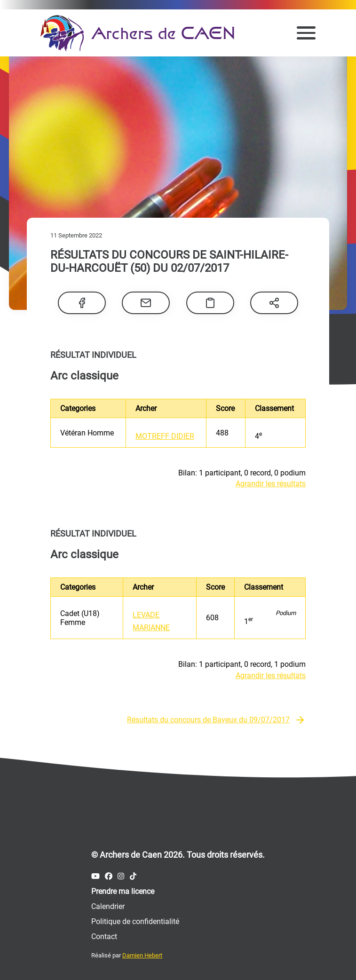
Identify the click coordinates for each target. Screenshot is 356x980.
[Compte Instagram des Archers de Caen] (121, 876)
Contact (104, 937)
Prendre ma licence (123, 891)
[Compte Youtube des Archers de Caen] (95, 876)
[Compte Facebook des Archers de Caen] (109, 876)
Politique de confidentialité (135, 921)
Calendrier (108, 906)
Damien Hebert (142, 955)
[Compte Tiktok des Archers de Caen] (133, 876)
